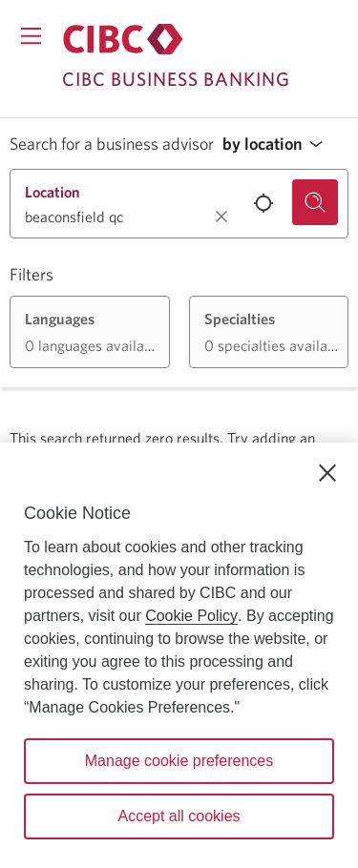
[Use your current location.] (263, 203)
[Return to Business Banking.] (123, 39)
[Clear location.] (221, 217)
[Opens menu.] (31, 36)
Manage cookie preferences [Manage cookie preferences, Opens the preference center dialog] (179, 761)
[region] (179, 655)
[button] (278, 145)
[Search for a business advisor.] (315, 202)
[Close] (327, 473)
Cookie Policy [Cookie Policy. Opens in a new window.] (191, 616)
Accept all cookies (179, 816)
